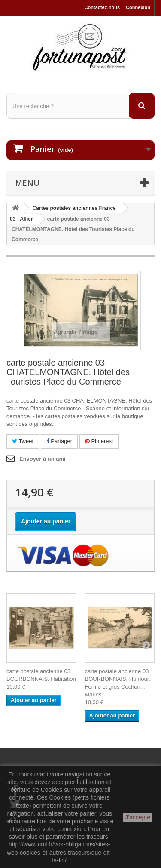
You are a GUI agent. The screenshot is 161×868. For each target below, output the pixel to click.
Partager (59, 441)
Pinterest (99, 441)
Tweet (23, 441)
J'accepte (138, 817)
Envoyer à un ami (43, 459)
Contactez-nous (102, 7)
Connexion (138, 7)
